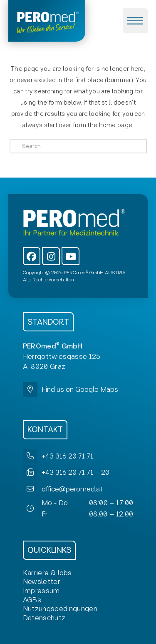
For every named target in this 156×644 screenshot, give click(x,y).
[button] (135, 21)
